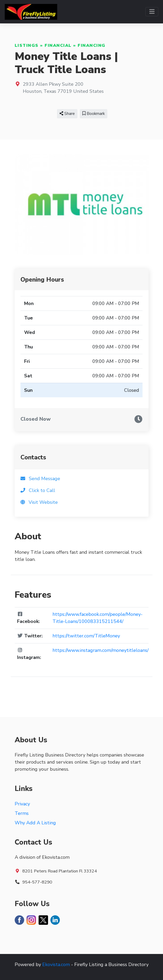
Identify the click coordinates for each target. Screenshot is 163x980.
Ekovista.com (56, 964)
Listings (27, 45)
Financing (92, 45)
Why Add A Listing (35, 823)
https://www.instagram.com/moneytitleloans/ (101, 650)
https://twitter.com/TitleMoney (86, 636)
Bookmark (94, 114)
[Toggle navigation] (152, 12)
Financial (58, 45)
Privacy (22, 804)
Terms (22, 813)
